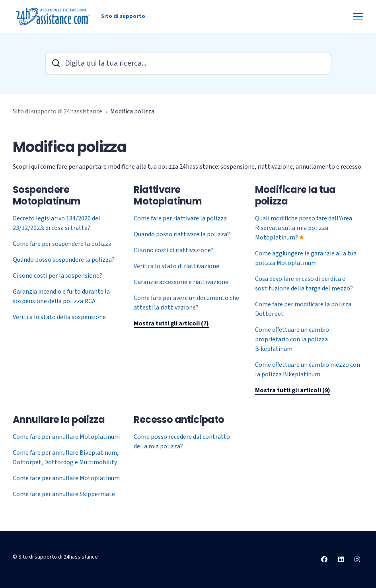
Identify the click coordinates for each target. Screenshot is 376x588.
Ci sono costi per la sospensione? (57, 276)
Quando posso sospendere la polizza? (64, 260)
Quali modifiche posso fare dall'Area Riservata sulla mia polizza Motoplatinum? (304, 228)
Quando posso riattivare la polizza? (182, 234)
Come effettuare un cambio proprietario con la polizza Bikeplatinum (292, 339)
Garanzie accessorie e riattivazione (181, 282)
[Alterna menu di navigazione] (358, 16)
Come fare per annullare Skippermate (64, 494)
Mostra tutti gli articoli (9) (293, 390)
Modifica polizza (132, 111)
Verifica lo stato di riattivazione (176, 266)
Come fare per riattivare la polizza (180, 218)
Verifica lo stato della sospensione (59, 317)
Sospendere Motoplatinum (47, 195)
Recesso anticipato (179, 420)
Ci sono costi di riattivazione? (174, 250)
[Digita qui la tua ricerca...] (188, 63)
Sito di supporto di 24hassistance (57, 111)
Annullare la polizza (59, 420)
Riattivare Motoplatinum (168, 195)
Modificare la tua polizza (295, 195)
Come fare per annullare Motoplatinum (66, 437)
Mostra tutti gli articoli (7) (171, 323)
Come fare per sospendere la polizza (62, 244)
